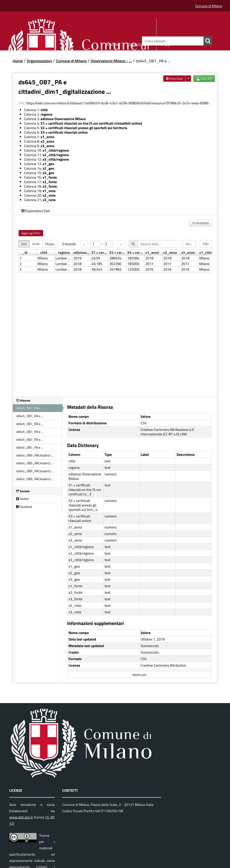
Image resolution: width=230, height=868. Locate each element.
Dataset (114, 44)
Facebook (24, 507)
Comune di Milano (209, 6)
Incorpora (200, 223)
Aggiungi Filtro (31, 233)
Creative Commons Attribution (163, 665)
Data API (204, 78)
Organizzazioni (140, 44)
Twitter (23, 499)
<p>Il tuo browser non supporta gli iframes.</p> (115, 316)
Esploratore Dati (36, 211)
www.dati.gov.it (21, 817)
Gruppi (165, 44)
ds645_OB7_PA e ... (153, 61)
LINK (184, 434)
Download (174, 78)
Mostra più (139, 675)
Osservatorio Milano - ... (111, 61)
